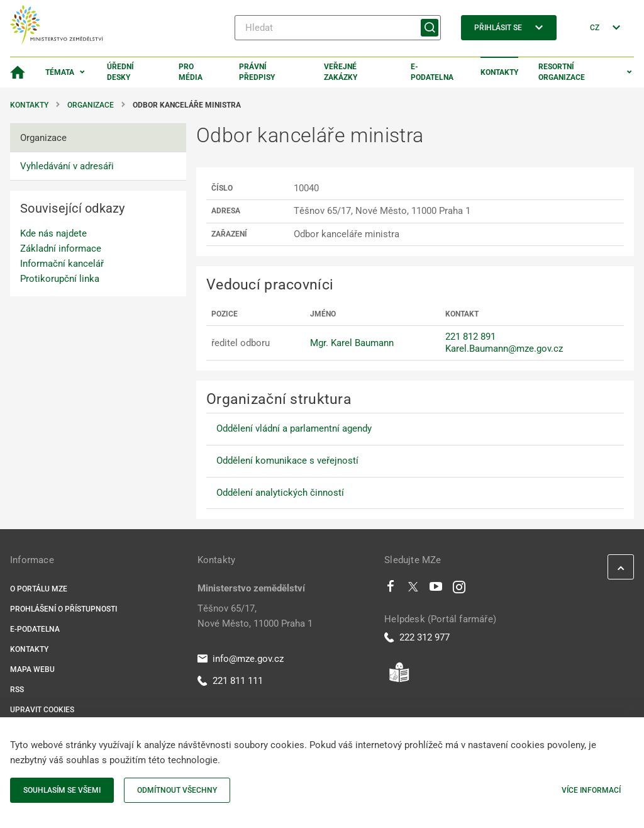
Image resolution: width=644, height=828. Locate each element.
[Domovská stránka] (18, 72)
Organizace (91, 105)
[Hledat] (338, 28)
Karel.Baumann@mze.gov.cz (504, 349)
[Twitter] (413, 590)
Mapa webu (32, 669)
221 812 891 (470, 337)
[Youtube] (436, 590)
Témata (60, 72)
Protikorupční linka (60, 279)
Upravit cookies (42, 710)
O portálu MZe (39, 589)
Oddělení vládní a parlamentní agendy (294, 428)
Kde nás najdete (53, 233)
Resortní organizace (562, 72)
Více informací (591, 790)
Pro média (191, 72)
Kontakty (499, 72)
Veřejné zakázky (341, 72)
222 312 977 (417, 637)
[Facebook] (391, 590)
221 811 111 (230, 681)
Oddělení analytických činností (280, 493)
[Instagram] (459, 590)
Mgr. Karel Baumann (352, 343)
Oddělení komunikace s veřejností (287, 461)
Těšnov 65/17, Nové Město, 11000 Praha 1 (255, 616)
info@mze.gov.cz (241, 659)
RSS (17, 690)
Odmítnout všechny (177, 790)
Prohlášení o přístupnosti (64, 609)
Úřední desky (120, 72)
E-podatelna (432, 72)
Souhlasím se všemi (62, 790)
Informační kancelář (62, 264)
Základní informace (61, 249)
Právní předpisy (257, 72)
